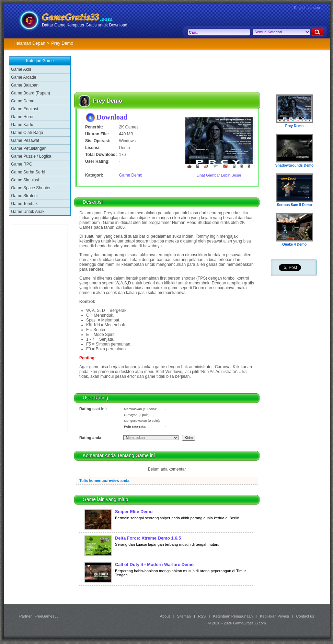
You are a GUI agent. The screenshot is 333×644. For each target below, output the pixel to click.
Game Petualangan (29, 148)
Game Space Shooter (31, 188)
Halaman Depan (29, 43)
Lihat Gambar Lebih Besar (219, 175)
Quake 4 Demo (294, 244)
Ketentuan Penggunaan (233, 616)
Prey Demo (294, 126)
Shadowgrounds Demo (294, 165)
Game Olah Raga (27, 133)
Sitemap (184, 616)
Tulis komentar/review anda (104, 481)
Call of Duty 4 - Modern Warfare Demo (154, 564)
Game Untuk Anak (28, 212)
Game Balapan (25, 85)
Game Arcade (24, 77)
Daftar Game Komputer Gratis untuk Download (85, 25)
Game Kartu (22, 125)
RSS (202, 616)
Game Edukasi (25, 109)
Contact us (305, 616)
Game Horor (22, 117)
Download (112, 117)
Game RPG (22, 164)
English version (307, 8)
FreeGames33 (46, 616)
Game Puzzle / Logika (31, 156)
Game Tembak (24, 204)
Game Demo (23, 101)
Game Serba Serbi (28, 172)
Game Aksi (21, 69)
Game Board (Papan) (31, 93)
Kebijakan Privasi (274, 616)
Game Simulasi (25, 180)
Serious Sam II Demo (295, 205)
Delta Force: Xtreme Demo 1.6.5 (148, 538)
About (165, 616)
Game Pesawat (25, 140)
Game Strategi (24, 196)
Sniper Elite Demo (134, 512)
